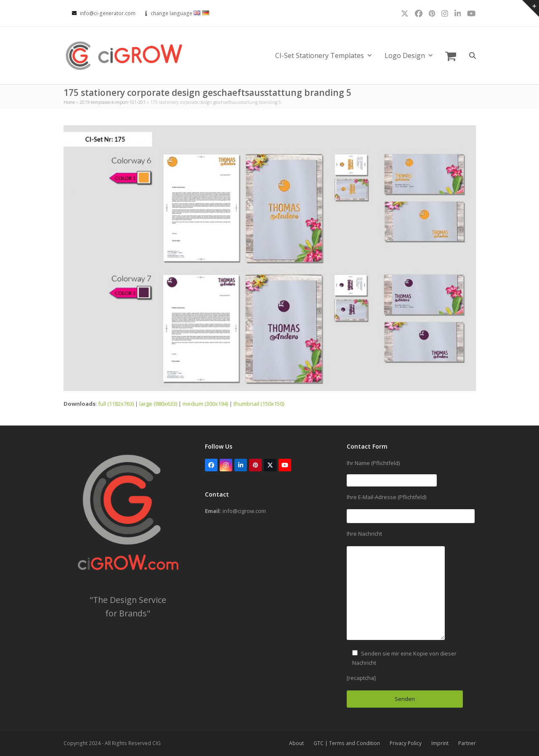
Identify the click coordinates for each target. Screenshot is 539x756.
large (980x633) (158, 404)
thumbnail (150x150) (259, 404)
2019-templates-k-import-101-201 (113, 102)
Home (69, 102)
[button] (451, 56)
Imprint (440, 743)
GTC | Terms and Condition (347, 743)
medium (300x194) (205, 404)
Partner (467, 743)
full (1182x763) (116, 404)
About (296, 743)
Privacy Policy (406, 743)
